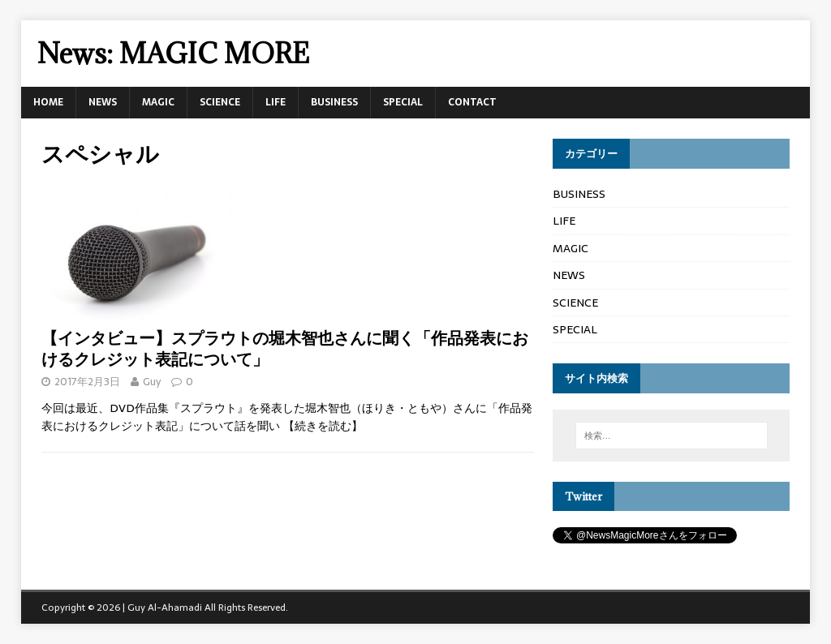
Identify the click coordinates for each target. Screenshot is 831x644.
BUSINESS (334, 102)
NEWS (103, 102)
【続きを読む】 (323, 426)
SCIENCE (220, 102)
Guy (152, 382)
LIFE (276, 102)
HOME (48, 102)
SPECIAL (403, 102)
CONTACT (472, 102)
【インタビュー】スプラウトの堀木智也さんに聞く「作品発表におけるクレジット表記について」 (285, 348)
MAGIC (158, 102)
